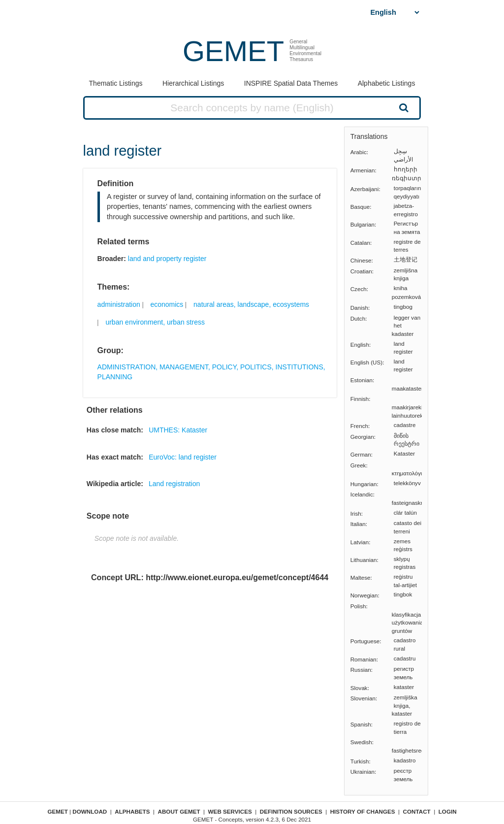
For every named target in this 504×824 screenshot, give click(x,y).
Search (403, 107)
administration (119, 304)
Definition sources (291, 811)
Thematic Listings (116, 83)
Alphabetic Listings (387, 83)
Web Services (230, 811)
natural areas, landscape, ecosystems (251, 304)
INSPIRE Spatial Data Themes (291, 83)
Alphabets (132, 811)
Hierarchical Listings (193, 83)
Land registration (174, 484)
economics (167, 304)
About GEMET (179, 811)
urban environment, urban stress (155, 322)
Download (90, 811)
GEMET (233, 51)
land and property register (167, 259)
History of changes (363, 811)
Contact (417, 811)
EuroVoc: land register (183, 457)
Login (448, 811)
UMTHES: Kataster (178, 430)
